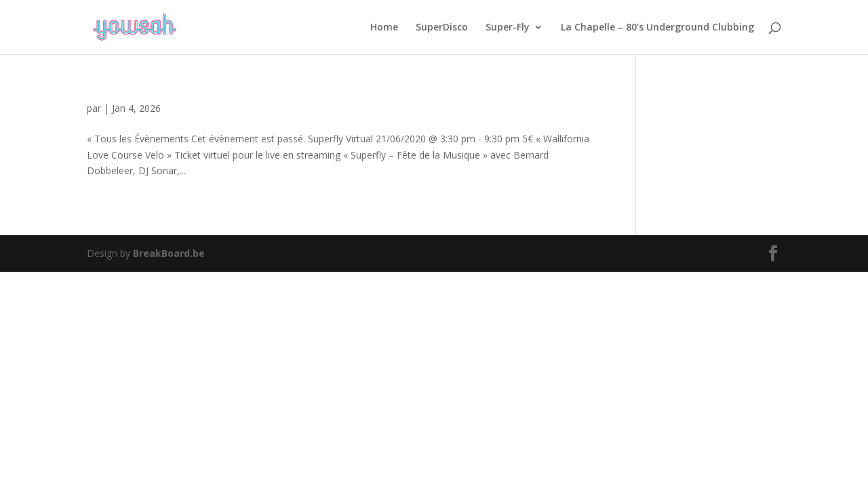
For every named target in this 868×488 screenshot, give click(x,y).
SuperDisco (442, 28)
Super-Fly (508, 28)
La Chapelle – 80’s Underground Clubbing (657, 28)
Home (384, 28)
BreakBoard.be (169, 253)
